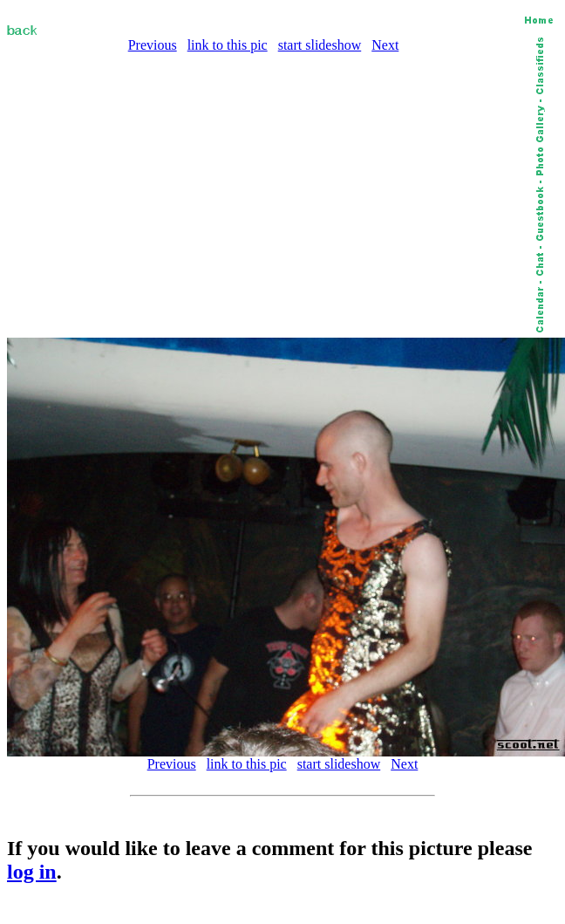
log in (32, 872)
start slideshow (320, 45)
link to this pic (228, 45)
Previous (153, 45)
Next (385, 45)
